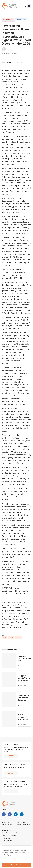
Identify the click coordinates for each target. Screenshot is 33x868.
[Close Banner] (31, 850)
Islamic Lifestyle (18, 824)
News (18, 833)
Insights (4, 836)
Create (11, 756)
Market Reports (7, 830)
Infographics (6, 838)
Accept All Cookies (16, 866)
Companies (13, 836)
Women (4, 637)
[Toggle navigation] (29, 6)
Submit (11, 773)
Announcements (7, 841)
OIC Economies (27, 824)
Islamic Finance (11, 824)
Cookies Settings (17, 860)
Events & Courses (7, 833)
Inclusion (11, 637)
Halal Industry (4, 824)
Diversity (18, 637)
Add (11, 791)
